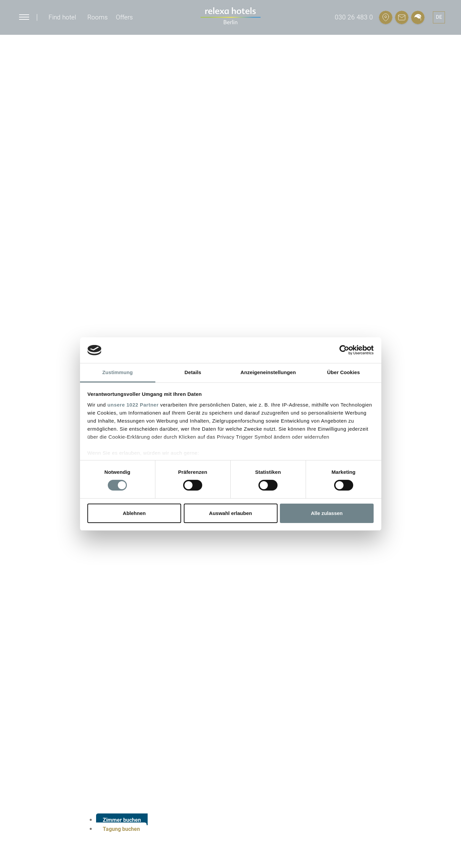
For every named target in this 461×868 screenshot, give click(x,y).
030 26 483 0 (354, 17)
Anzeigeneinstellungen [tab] (268, 372)
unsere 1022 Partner (133, 405)
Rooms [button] (98, 17)
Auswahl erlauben (230, 513)
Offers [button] (124, 17)
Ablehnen (134, 513)
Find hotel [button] (62, 17)
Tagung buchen (121, 829)
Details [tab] (193, 372)
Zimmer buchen (122, 820)
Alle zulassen (327, 513)
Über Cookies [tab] (343, 372)
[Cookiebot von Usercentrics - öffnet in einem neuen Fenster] (344, 350)
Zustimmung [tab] (118, 372)
